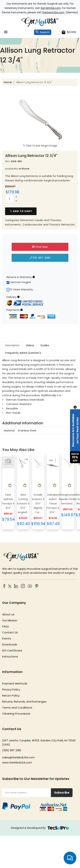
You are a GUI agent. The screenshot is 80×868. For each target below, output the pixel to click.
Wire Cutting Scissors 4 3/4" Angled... (23, 504)
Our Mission (10, 620)
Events (7, 638)
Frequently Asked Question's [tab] (23, 353)
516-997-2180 (40, 258)
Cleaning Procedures (16, 714)
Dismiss (72, 12)
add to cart (21, 211)
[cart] (69, 32)
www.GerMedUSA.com (17, 762)
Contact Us (10, 632)
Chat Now (40, 247)
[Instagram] (23, 586)
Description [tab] (12, 345)
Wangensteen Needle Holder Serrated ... (68, 499)
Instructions (10, 656)
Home (8, 82)
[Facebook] (4, 586)
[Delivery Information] (18, 297)
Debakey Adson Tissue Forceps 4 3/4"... (53, 504)
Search (43, 32)
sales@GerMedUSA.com (18, 757)
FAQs (6, 626)
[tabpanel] (40, 396)
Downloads (10, 644)
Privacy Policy (11, 689)
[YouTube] (30, 586)
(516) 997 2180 (12, 750)
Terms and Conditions (17, 708)
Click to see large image (40, 146)
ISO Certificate (12, 650)
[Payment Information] (22, 310)
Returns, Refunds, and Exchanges (24, 702)
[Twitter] (9, 587)
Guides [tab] (45, 345)
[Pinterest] (37, 586)
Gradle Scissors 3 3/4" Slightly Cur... (38, 504)
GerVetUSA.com (51, 8)
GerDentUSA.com (53, 12)
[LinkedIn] (16, 586)
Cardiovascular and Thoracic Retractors (49, 225)
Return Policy (11, 696)
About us (8, 614)
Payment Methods (15, 683)
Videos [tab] (30, 345)
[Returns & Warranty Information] (34, 277)
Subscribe (62, 793)
